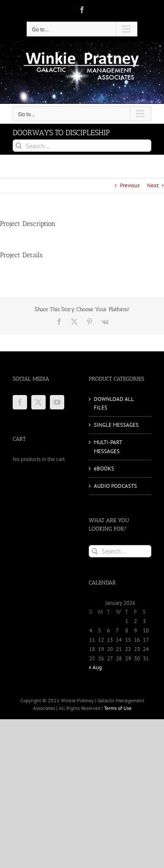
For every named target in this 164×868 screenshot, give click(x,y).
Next (153, 185)
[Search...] (82, 146)
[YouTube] (57, 402)
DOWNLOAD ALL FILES (114, 403)
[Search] (19, 146)
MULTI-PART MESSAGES (108, 447)
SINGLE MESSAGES (116, 425)
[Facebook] (20, 402)
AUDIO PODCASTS (115, 486)
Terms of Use (118, 708)
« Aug (95, 667)
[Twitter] (38, 402)
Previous (130, 185)
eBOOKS (104, 469)
